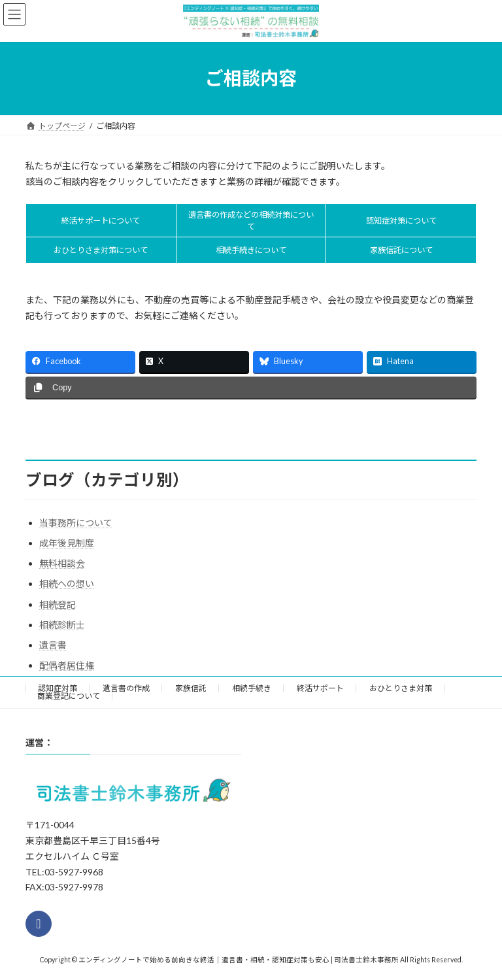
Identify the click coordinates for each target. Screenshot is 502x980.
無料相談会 (62, 563)
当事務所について (76, 523)
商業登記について (69, 696)
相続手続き (252, 688)
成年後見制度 (67, 543)
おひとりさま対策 (401, 688)
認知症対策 (58, 688)
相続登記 (58, 604)
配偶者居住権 (67, 665)
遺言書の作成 (126, 688)
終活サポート (320, 688)
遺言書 (53, 645)
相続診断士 (62, 625)
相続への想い (67, 583)
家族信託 (191, 688)
